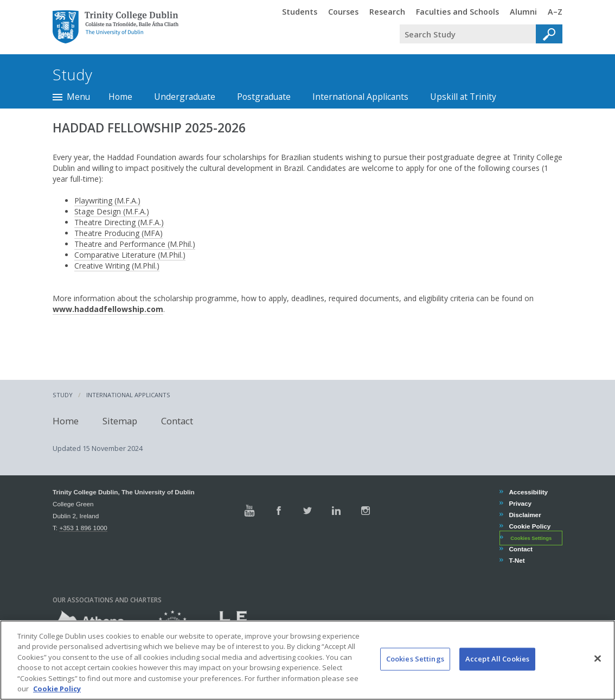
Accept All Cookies (497, 665)
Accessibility (528, 492)
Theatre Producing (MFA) (118, 233)
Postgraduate (264, 97)
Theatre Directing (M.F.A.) (119, 222)
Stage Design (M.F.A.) (112, 211)
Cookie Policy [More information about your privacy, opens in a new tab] (57, 695)
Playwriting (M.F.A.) (107, 201)
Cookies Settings (531, 538)
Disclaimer (524, 515)
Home (120, 97)
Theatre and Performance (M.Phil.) (135, 244)
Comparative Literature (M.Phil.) (130, 255)
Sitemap (120, 421)
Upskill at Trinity (463, 97)
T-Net (516, 560)
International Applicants (360, 97)
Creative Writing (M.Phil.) (117, 266)
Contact (177, 421)
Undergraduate (185, 97)
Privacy (520, 503)
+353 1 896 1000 (83, 528)
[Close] (598, 664)
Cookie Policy (529, 526)
